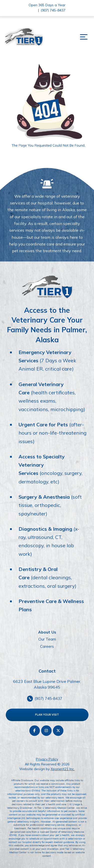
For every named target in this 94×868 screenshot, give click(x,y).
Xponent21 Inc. (63, 769)
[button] (84, 37)
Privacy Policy (47, 759)
